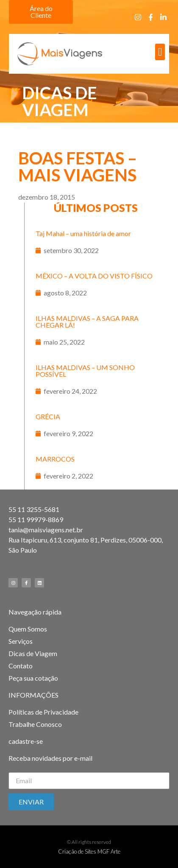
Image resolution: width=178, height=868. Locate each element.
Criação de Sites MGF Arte (89, 851)
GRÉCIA (48, 416)
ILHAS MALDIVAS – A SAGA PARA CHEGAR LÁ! (87, 321)
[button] (41, 12)
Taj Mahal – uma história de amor (83, 233)
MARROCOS (55, 459)
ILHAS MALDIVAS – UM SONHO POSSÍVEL (85, 371)
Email (17, 769)
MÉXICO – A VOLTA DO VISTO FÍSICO (94, 276)
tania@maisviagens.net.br (46, 530)
